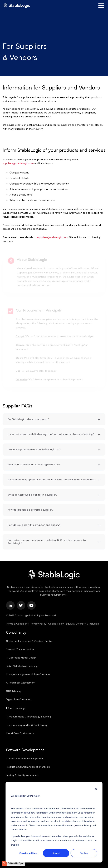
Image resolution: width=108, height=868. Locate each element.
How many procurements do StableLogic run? (34, 449)
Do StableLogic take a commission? (28, 419)
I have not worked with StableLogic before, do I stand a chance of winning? (51, 434)
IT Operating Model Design (21, 658)
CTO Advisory (14, 691)
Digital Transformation (19, 699)
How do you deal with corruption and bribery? (34, 525)
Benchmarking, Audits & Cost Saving (27, 725)
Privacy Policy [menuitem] (38, 624)
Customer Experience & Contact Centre (29, 641)
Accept (56, 853)
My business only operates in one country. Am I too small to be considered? (52, 480)
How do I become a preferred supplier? (30, 510)
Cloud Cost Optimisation (20, 733)
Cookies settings (28, 853)
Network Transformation (20, 649)
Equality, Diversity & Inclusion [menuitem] (82, 624)
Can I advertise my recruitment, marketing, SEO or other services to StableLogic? (47, 542)
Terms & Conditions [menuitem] (17, 624)
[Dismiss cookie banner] (96, 789)
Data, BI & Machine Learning (22, 666)
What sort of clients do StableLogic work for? (34, 465)
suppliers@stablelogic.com (18, 163)
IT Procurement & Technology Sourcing (28, 717)
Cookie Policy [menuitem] (56, 624)
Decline (84, 853)
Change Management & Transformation (29, 674)
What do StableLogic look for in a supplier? (32, 495)
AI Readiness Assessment (21, 683)
